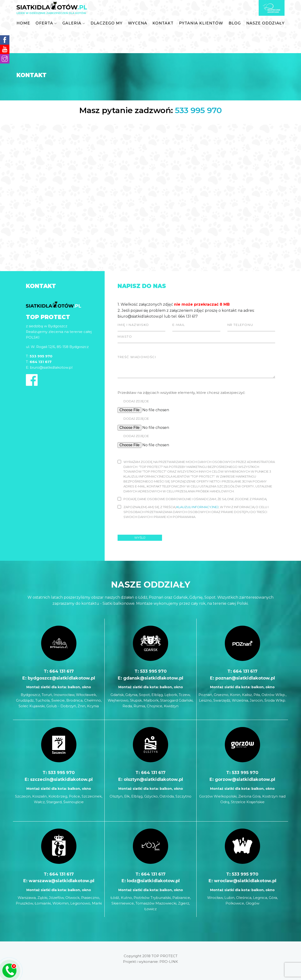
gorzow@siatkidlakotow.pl (245, 779)
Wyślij (140, 537)
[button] (46, 23)
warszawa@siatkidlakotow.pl (61, 881)
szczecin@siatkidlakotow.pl (61, 779)
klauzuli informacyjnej (197, 507)
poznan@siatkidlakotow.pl (245, 678)
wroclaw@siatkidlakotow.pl (245, 881)
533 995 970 (198, 110)
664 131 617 (62, 671)
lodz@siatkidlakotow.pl (153, 881)
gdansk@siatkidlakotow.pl (153, 678)
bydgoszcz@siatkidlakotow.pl (61, 678)
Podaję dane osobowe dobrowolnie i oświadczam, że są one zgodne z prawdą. (195, 499)
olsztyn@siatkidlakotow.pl (153, 779)
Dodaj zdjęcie (136, 401)
